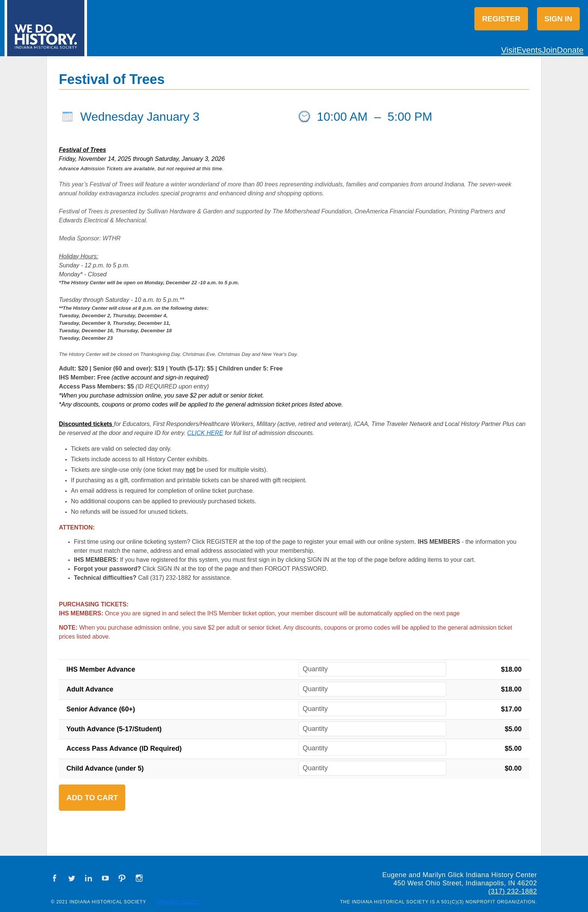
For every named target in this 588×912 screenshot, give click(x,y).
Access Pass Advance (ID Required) (124, 748)
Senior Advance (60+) (101, 709)
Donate (570, 50)
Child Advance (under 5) (105, 768)
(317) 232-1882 (513, 891)
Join (549, 50)
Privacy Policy (178, 902)
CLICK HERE (205, 433)
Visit (509, 50)
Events (529, 50)
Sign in (558, 19)
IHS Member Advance (101, 669)
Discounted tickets (85, 424)
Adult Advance (90, 689)
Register (501, 19)
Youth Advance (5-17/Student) (114, 729)
